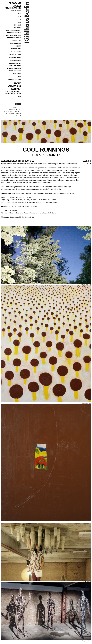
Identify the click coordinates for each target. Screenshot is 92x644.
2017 (19, 19)
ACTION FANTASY (15, 55)
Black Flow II (16, 52)
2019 (19, 14)
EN (19, 97)
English (18, 110)
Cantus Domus (15, 60)
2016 (19, 22)
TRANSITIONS (16, 40)
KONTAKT (16, 89)
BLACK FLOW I (16, 49)
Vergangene (15, 11)
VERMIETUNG (14, 86)
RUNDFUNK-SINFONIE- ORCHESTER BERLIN (14, 32)
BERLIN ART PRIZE (15, 57)
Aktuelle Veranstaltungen (13, 7)
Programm (15, 3)
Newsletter (17, 108)
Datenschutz (10, 114)
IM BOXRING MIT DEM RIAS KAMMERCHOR (14, 70)
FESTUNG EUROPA (15, 66)
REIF (19, 76)
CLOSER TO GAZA (15, 63)
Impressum (8, 112)
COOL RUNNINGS (15, 43)
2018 (19, 17)
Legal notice (16, 112)
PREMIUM (18, 46)
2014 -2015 (17, 25)
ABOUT (17, 83)
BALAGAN (18, 28)
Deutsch (12, 110)
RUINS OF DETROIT (15, 79)
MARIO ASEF (17, 74)
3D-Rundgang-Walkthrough (13, 93)
